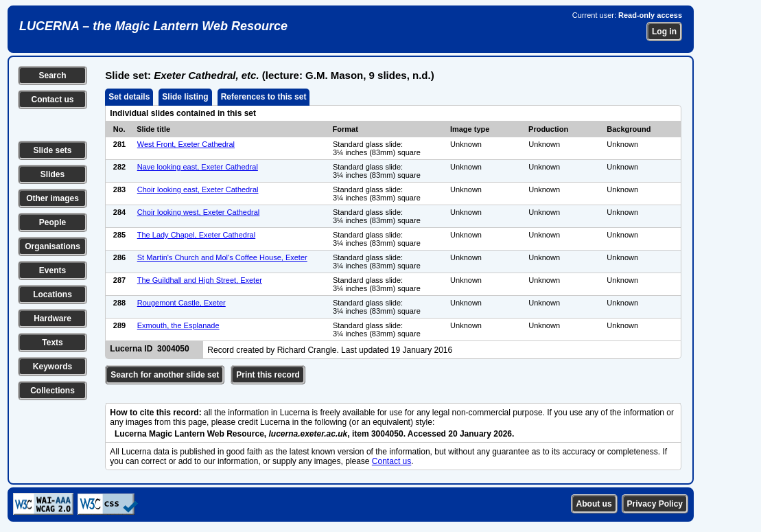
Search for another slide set (165, 375)
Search (52, 76)
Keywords (52, 367)
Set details (129, 97)
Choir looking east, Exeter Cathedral (198, 189)
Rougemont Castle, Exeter (182, 303)
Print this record (268, 375)
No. (119, 129)
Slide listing (185, 97)
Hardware (52, 319)
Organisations (52, 246)
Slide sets (52, 150)
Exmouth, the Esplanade (178, 325)
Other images (52, 198)
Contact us (52, 100)
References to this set (264, 97)
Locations (52, 294)
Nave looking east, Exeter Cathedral (198, 167)
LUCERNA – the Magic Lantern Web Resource (153, 26)
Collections (52, 391)
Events (52, 270)
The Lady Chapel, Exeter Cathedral (196, 235)
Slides (52, 174)
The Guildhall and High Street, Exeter (200, 280)
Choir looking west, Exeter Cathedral (199, 212)
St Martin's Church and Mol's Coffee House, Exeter (222, 257)
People (52, 222)
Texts (52, 343)
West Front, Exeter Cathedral (186, 144)
